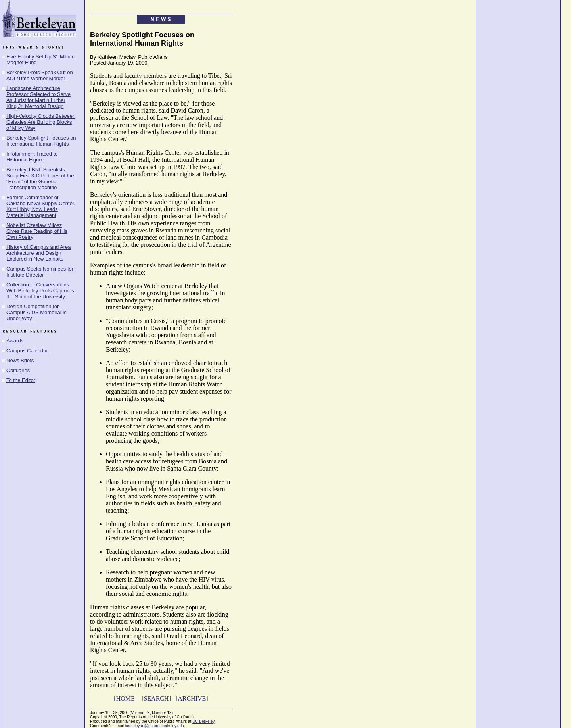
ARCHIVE (192, 698)
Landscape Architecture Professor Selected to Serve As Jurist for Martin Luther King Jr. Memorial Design (38, 97)
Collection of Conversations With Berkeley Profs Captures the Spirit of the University (40, 291)
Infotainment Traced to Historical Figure (32, 157)
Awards (15, 341)
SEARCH (156, 698)
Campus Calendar (27, 351)
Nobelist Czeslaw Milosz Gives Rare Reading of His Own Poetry (37, 231)
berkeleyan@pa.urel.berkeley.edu (154, 726)
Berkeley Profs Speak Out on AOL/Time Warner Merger (40, 75)
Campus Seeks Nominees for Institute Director (40, 272)
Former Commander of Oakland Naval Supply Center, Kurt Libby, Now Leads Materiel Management (41, 206)
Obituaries (18, 370)
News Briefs (20, 360)
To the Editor (21, 380)
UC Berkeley (203, 721)
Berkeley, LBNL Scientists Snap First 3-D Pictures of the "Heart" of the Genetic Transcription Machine (40, 179)
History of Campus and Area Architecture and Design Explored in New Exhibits (39, 253)
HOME (126, 698)
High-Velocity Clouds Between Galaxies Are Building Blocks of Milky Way (41, 122)
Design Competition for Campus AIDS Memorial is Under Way (36, 312)
